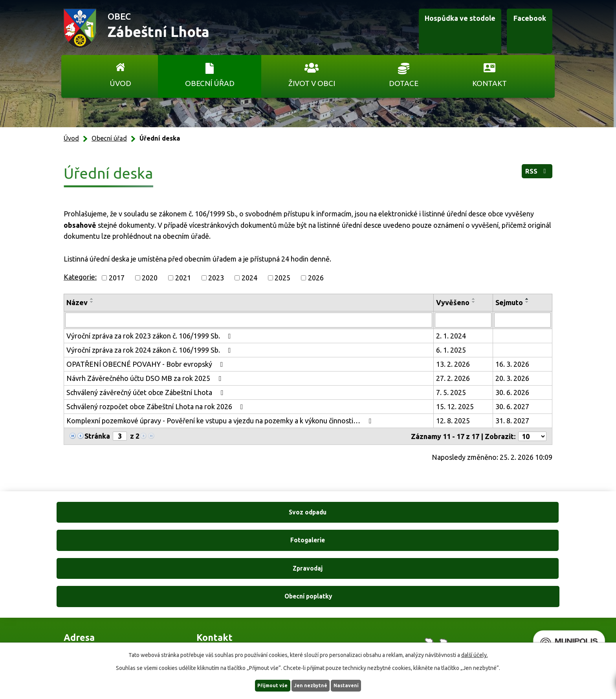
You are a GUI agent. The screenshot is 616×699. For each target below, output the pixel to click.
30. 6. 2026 (512, 392)
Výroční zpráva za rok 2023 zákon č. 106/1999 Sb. (150, 336)
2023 (216, 278)
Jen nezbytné (312, 685)
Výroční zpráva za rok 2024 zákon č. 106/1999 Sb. (150, 350)
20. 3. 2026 (512, 378)
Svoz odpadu (112, 522)
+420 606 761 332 (224, 598)
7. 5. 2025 (451, 392)
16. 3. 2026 (512, 364)
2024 (249, 278)
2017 (117, 278)
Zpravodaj (373, 522)
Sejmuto (509, 302)
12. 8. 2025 (453, 421)
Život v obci (312, 83)
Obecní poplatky (504, 522)
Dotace (404, 83)
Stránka (97, 436)
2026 (316, 278)
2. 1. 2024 (451, 336)
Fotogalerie (242, 522)
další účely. (475, 654)
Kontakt (489, 83)
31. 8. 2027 (512, 421)
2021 (183, 278)
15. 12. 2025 (455, 406)
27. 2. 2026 (453, 378)
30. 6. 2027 (512, 406)
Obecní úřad (210, 83)
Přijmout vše (261, 685)
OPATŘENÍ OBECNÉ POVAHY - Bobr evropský (146, 364)
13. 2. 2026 (453, 364)
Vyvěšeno (453, 302)
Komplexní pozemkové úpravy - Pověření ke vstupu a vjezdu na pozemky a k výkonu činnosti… (220, 421)
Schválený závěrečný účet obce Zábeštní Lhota (146, 392)
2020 (150, 278)
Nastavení (358, 685)
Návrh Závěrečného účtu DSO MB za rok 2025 (145, 378)
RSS (532, 175)
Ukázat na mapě (410, 614)
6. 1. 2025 (451, 350)
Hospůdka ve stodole (427, 29)
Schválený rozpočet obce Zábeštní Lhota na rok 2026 (156, 406)
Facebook (516, 29)
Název (77, 302)
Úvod (120, 83)
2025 (282, 278)
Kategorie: (80, 277)
